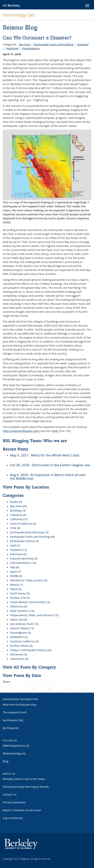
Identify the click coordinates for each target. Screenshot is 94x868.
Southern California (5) (24, 641)
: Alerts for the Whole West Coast (54, 455)
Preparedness (31, 48)
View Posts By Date (22, 675)
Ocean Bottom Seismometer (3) (30, 602)
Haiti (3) (15, 545)
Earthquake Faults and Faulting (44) (32, 537)
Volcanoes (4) (18, 654)
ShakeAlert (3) (19, 637)
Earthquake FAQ (13, 720)
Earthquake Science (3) (24, 541)
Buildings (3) (18, 510)
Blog (6, 761)
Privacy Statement (14, 802)
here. (55, 431)
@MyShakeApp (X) (14, 753)
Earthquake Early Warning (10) (29, 532)
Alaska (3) (16, 502)
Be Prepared (11, 728)
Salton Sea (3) (19, 619)
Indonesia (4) (18, 554)
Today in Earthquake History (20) (31, 650)
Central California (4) (23, 523)
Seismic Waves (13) (22, 628)
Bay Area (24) (18, 506)
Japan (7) (15, 571)
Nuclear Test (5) (20, 598)
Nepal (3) (16, 589)
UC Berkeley (11, 5)
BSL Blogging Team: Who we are (35, 441)
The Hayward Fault (15, 712)
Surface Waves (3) (21, 646)
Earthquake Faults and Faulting (54, 44)
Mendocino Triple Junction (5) (29, 580)
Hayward (83, 44)
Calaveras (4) (18, 515)
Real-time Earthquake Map (20, 704)
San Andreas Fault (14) (24, 624)
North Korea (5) (20, 593)
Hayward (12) (18, 550)
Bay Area (24, 44)
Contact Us (10, 794)
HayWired (12, 48)
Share (6, 682)
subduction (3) (19, 659)
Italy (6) (15, 567)
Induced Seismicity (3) (24, 558)
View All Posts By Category (29, 667)
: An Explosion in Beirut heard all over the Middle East (48, 477)
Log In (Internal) (13, 818)
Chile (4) (15, 528)
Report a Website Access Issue (22, 810)
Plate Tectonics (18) (22, 611)
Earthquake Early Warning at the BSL (26, 787)
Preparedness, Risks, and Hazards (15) (34, 615)
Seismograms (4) (20, 633)
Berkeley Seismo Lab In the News (24, 779)
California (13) (19, 519)
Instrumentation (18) (23, 563)
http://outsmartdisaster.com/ (21, 431)
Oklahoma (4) (18, 606)
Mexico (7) (16, 585)
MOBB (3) (16, 576)
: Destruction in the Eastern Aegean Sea (60, 465)
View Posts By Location (26, 487)
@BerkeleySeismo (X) (16, 746)
